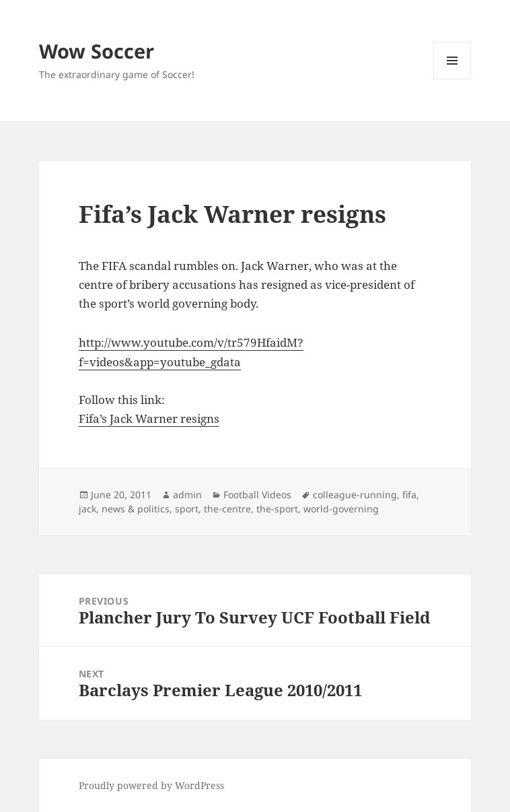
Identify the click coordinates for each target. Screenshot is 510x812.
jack (87, 509)
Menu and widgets (452, 79)
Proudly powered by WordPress (151, 785)
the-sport (277, 509)
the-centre (227, 509)
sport (187, 509)
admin (187, 495)
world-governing (341, 509)
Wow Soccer (97, 51)
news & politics (136, 509)
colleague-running (355, 495)
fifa (409, 495)
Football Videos (257, 495)
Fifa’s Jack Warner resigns (149, 418)
